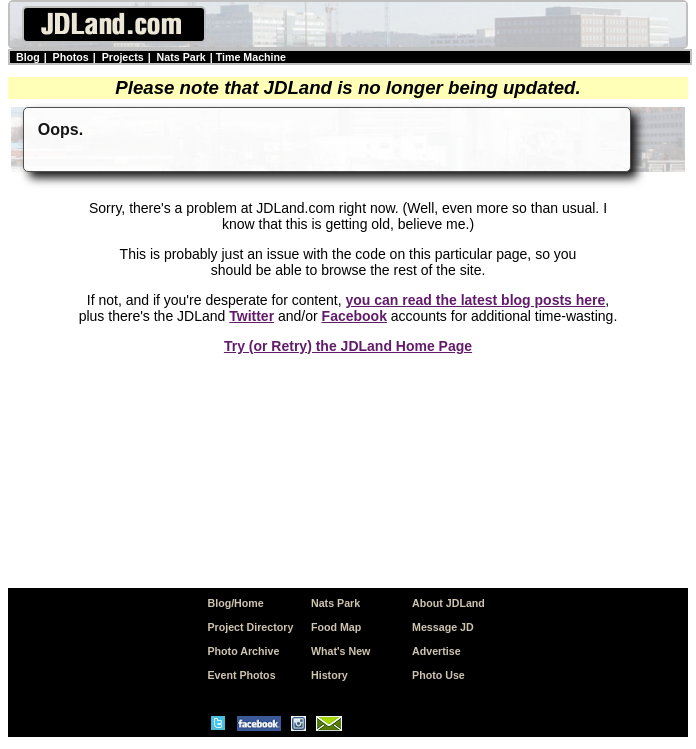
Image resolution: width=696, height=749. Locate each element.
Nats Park (181, 57)
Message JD (443, 627)
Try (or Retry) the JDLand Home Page (348, 346)
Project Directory (250, 627)
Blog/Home (235, 603)
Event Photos (241, 675)
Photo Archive (243, 651)
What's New (340, 651)
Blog (28, 57)
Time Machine (251, 57)
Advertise (436, 651)
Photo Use (438, 675)
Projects (123, 57)
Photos (71, 57)
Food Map (336, 627)
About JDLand (448, 603)
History (329, 675)
